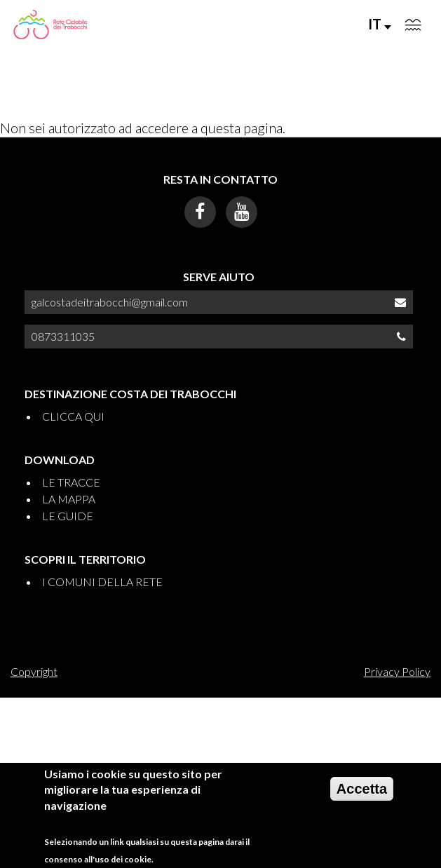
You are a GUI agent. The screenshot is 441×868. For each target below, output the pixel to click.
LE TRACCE (71, 482)
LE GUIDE (68, 516)
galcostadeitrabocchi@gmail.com (110, 302)
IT (380, 24)
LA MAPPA (69, 499)
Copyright (34, 671)
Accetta (362, 794)
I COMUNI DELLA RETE (102, 582)
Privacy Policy (397, 671)
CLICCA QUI (73, 416)
